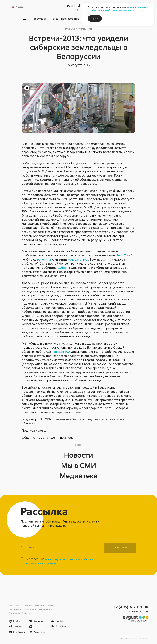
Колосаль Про (78, 259)
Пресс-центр (15, 606)
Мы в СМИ (78, 465)
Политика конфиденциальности (38, 609)
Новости (78, 455)
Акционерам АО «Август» (20, 613)
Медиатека (79, 476)
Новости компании (78, 28)
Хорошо (95, 18)
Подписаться (120, 548)
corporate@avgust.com (138, 611)
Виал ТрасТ (125, 255)
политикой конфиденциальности (116, 10)
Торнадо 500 (61, 352)
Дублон (63, 268)
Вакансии (28, 606)
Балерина (44, 259)
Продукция (38, 19)
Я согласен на (60, 562)
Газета (50, 606)
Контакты (39, 606)
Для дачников (15, 609)
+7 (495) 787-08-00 (131, 607)
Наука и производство (65, 19)
